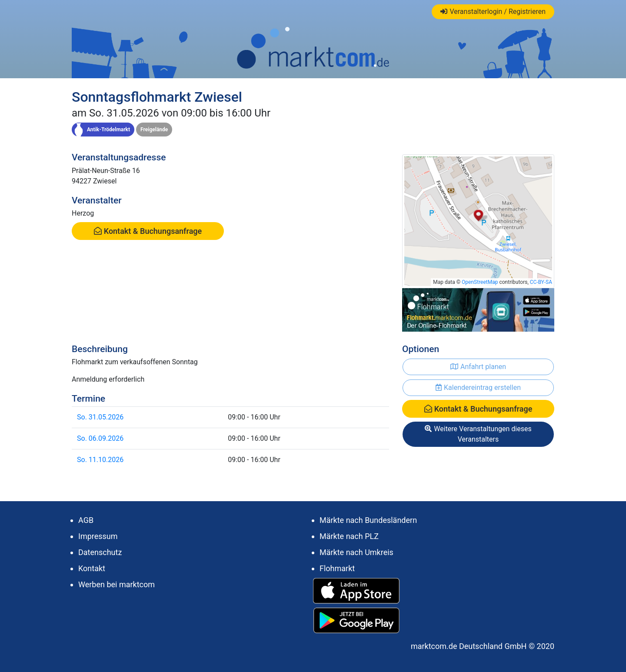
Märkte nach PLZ (349, 536)
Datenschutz (100, 552)
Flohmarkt (337, 568)
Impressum (98, 536)
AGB (86, 520)
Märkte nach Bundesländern (368, 520)
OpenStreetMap (480, 282)
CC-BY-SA (541, 282)
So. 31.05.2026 (100, 417)
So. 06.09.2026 (100, 438)
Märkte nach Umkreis (356, 552)
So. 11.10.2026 (100, 460)
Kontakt (92, 568)
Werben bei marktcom (117, 584)
